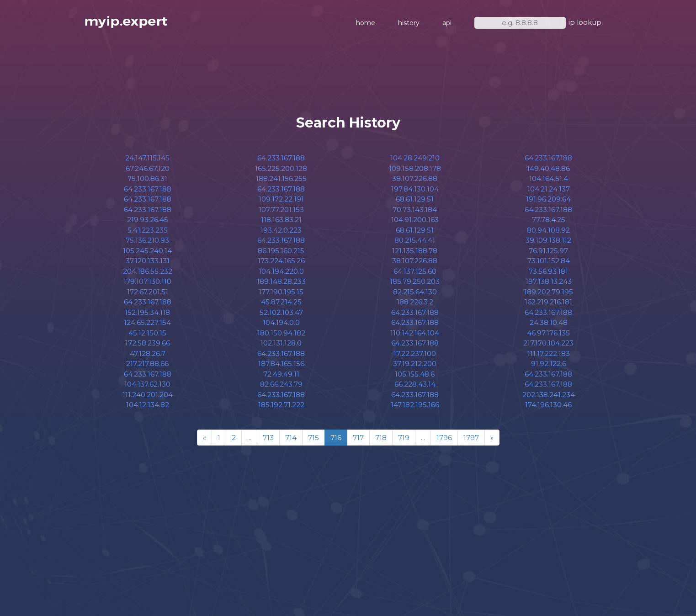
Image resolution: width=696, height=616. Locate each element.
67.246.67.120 (148, 168)
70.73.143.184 (415, 210)
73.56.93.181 (548, 271)
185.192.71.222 (281, 405)
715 (313, 438)
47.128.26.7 (148, 353)
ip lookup (585, 22)
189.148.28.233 (281, 281)
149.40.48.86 (548, 168)
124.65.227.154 (147, 322)
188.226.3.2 (415, 302)
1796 (444, 438)
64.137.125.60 (415, 271)
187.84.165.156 (281, 364)
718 (381, 438)
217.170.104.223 (548, 343)
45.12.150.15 (147, 333)
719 (404, 438)
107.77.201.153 (281, 210)
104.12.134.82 (148, 405)
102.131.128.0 (281, 343)
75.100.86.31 (147, 178)
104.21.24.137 (549, 189)
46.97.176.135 (548, 333)
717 (358, 438)
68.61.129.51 (415, 199)
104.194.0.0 (281, 322)
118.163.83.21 (281, 220)
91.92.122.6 (549, 364)
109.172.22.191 (281, 199)
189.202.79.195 (549, 292)
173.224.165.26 (281, 261)
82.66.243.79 (281, 384)
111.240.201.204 (148, 395)
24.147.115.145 (147, 158)
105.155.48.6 (415, 374)
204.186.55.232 (148, 271)
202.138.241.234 (549, 395)
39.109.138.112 (548, 240)
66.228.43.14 (415, 384)
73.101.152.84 (549, 261)
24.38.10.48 (549, 322)
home (366, 23)
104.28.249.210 (415, 158)
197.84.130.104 (415, 189)
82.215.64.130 (415, 292)
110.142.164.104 (415, 333)
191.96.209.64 (548, 199)
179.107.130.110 (147, 281)
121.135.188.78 (415, 251)
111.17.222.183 (549, 353)
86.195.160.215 (281, 251)
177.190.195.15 (281, 292)
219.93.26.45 (148, 220)
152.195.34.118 (147, 312)
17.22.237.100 (415, 353)
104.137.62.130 (147, 384)
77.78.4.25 (549, 220)
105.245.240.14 (147, 251)
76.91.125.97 (548, 251)
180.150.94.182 (281, 333)
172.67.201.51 (148, 292)
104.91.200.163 (415, 220)
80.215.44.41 (415, 240)
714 (291, 438)
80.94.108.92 (548, 230)
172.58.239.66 (148, 343)
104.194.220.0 (281, 271)
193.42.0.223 (281, 230)
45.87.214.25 (281, 302)
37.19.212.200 (415, 364)
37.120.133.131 (148, 261)
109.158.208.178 (415, 168)
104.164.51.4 (549, 178)
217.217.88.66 (147, 364)
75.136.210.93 (147, 240)
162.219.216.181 (548, 302)
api (447, 23)
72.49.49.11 (281, 374)
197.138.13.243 (549, 281)
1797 (471, 438)
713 (268, 438)
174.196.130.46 (548, 405)
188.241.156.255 (281, 178)
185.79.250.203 (415, 281)
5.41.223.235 (148, 230)
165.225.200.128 (281, 168)
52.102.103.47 (281, 312)
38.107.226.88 (415, 178)
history (409, 23)
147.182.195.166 (415, 405)
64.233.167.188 (148, 189)
